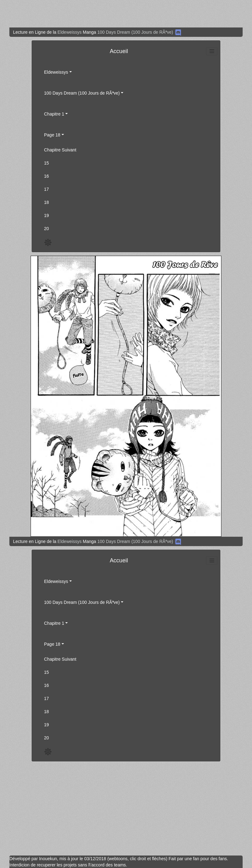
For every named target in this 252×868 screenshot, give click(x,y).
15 (47, 163)
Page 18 (52, 135)
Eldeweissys (69, 32)
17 (47, 189)
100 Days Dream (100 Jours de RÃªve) (135, 32)
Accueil (119, 51)
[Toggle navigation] (212, 51)
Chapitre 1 (54, 114)
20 (47, 229)
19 (47, 215)
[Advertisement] (124, 14)
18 (47, 202)
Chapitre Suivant (60, 150)
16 (47, 176)
